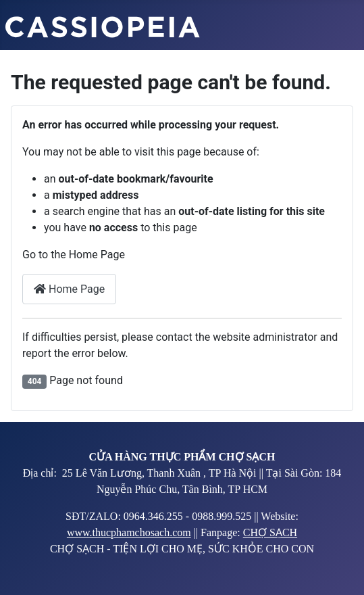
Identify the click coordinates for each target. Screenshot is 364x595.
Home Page (69, 289)
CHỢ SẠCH (270, 532)
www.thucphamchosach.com (129, 532)
